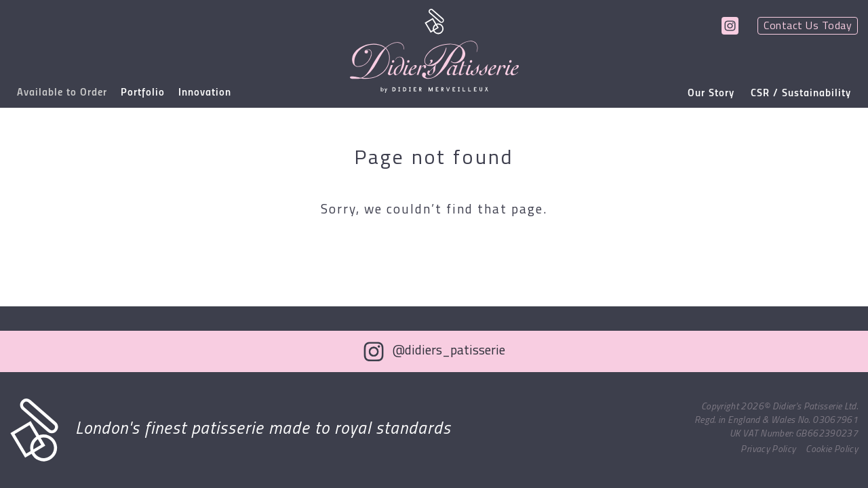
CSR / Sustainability (801, 94)
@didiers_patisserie (449, 351)
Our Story (711, 94)
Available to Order (62, 93)
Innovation (205, 93)
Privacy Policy (768, 450)
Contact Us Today (808, 26)
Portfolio (143, 93)
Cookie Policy (832, 450)
